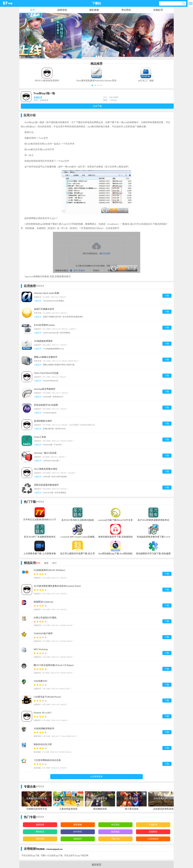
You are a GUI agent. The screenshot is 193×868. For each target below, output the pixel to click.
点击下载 (97, 106)
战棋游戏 (62, 10)
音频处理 (158, 10)
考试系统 (126, 10)
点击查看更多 (96, 777)
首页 (33, 10)
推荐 (38, 563)
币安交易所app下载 (30, 856)
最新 (46, 563)
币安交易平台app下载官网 (76, 856)
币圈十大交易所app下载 (52, 856)
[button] (92, 85)
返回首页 (96, 865)
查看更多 (40, 286)
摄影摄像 (94, 10)
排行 (54, 563)
